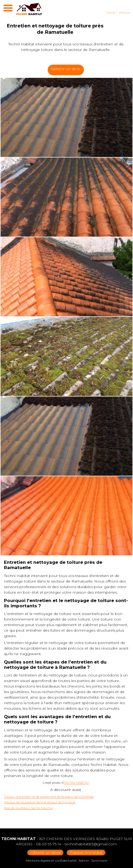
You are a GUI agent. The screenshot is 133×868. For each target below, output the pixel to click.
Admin (84, 860)
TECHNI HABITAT (76, 783)
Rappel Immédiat (86, 852)
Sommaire (99, 860)
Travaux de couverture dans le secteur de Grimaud (40, 802)
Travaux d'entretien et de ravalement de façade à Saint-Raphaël (49, 797)
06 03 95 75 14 (49, 844)
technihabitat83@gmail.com (91, 844)
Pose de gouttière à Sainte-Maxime (28, 808)
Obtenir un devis (69, 69)
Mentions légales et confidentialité (51, 860)
